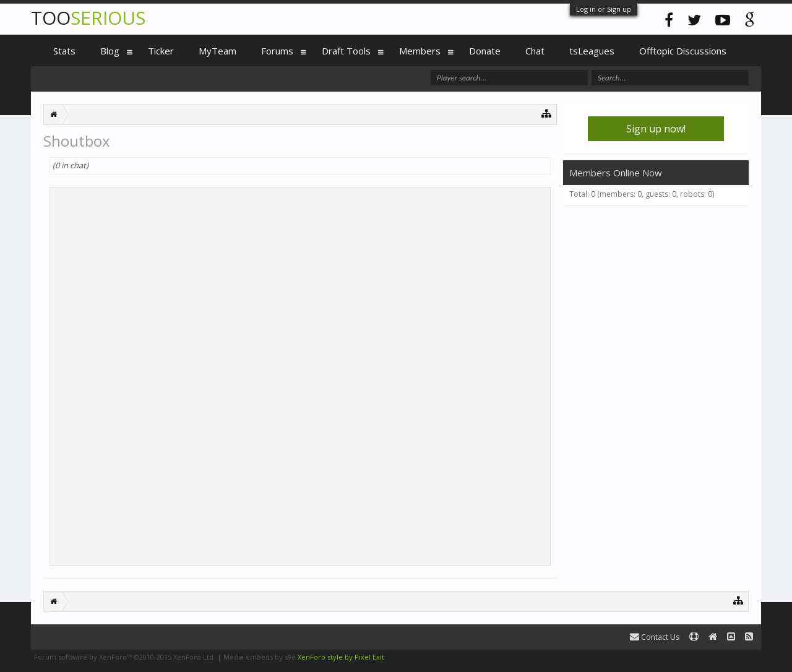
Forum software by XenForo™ (125, 657)
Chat (535, 51)
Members (420, 51)
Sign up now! (656, 129)
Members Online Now (616, 173)
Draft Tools (346, 51)
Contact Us (655, 637)
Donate (485, 51)
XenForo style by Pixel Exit (341, 657)
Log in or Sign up (604, 9)
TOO (88, 18)
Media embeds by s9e (260, 657)
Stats (64, 51)
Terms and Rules (730, 657)
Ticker (161, 51)
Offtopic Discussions (683, 51)
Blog (110, 51)
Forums (277, 51)
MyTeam (217, 51)
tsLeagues (592, 51)
